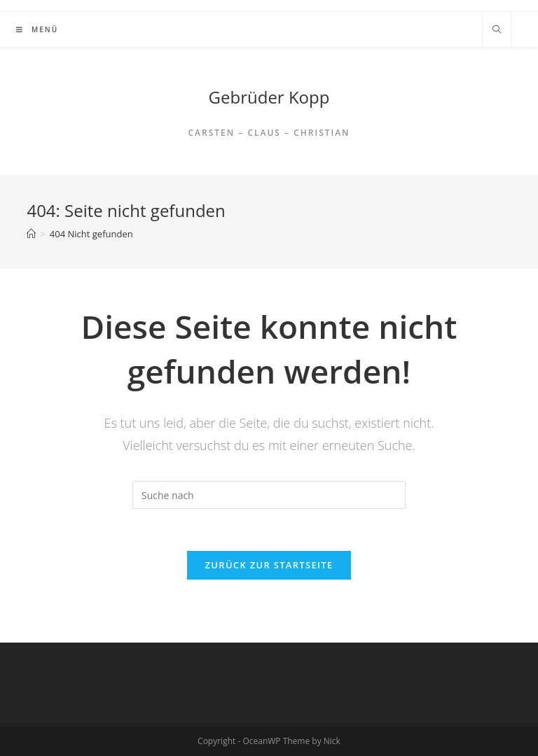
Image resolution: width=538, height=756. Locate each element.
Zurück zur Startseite (269, 565)
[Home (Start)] (31, 234)
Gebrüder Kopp (269, 97)
